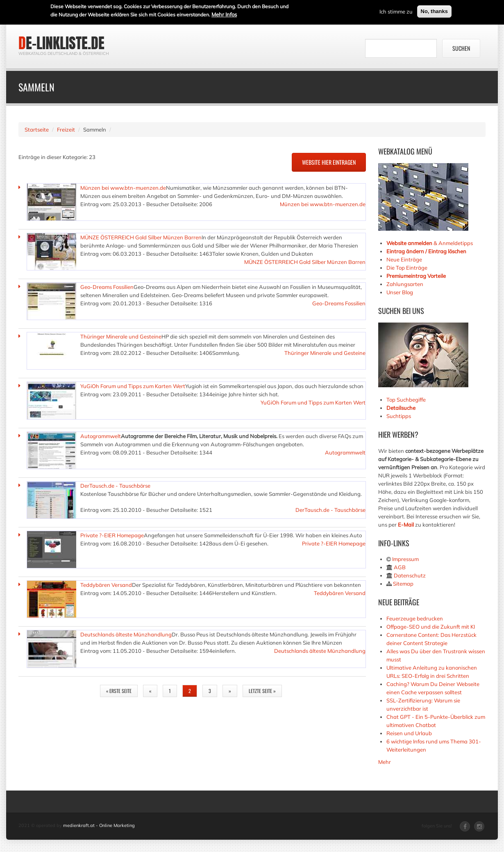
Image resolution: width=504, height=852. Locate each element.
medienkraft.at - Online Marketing (99, 825)
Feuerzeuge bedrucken (415, 618)
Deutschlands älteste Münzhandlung (126, 634)
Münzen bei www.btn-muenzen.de (123, 188)
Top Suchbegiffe (406, 400)
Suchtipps (399, 416)
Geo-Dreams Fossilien (107, 287)
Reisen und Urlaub (409, 733)
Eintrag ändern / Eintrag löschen (426, 251)
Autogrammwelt (101, 436)
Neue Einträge (404, 259)
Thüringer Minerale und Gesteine (121, 336)
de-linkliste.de (61, 43)
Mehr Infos (224, 14)
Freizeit (66, 130)
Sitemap (403, 584)
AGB (400, 567)
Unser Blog (400, 292)
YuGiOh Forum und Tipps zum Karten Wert (133, 386)
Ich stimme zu (396, 11)
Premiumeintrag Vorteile (416, 276)
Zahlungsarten (405, 284)
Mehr (385, 762)
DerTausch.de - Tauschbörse (115, 486)
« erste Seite (119, 691)
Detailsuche (401, 408)
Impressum (405, 559)
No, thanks (434, 10)
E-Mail (406, 525)
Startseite (37, 130)
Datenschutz (410, 575)
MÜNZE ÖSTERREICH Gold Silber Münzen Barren (141, 237)
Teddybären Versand (106, 585)
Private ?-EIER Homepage (112, 535)
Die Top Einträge (407, 268)
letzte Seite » (262, 691)
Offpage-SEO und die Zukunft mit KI (431, 627)
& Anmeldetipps (430, 243)
